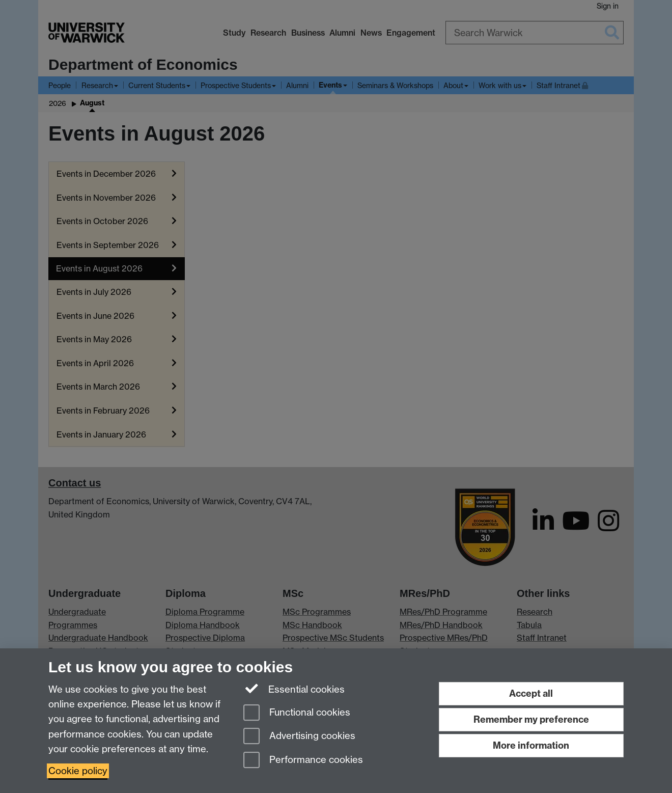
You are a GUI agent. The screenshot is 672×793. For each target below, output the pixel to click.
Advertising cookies (299, 737)
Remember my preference (531, 719)
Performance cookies (303, 761)
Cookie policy (78, 771)
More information (531, 745)
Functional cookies (297, 713)
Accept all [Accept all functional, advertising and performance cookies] (531, 693)
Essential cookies (294, 689)
